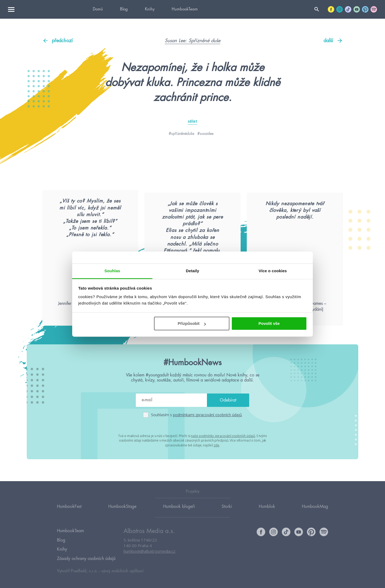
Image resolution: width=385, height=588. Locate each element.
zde (216, 464)
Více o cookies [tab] (273, 271)
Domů (98, 9)
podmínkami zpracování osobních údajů (207, 434)
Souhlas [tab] (112, 271)
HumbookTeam (185, 9)
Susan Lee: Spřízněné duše (192, 41)
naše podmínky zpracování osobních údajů (223, 455)
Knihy (150, 9)
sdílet (192, 121)
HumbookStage (122, 512)
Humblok (267, 512)
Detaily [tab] (192, 271)
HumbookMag (315, 512)
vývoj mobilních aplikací (122, 571)
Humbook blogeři (179, 512)
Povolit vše (269, 323)
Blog (124, 9)
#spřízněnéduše (181, 134)
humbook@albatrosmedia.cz (149, 557)
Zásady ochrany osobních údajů (86, 559)
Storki (227, 512)
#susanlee (205, 134)
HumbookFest (69, 512)
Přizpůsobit (192, 323)
